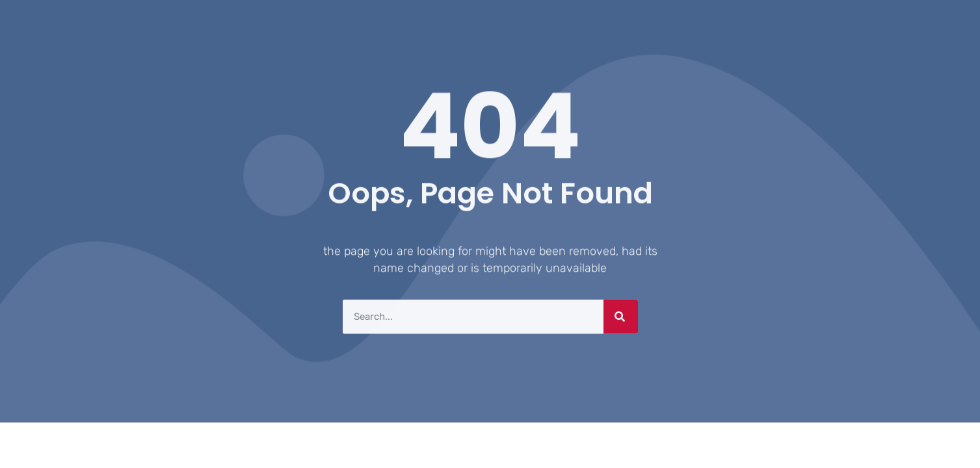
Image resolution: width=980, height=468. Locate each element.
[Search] (621, 316)
